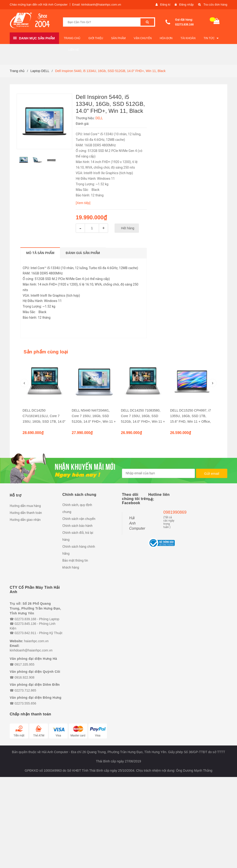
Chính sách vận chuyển (79, 519)
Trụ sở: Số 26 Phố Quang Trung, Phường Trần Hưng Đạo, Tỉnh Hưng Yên (35, 608)
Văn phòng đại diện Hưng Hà (33, 659)
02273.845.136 (25, 624)
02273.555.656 (25, 703)
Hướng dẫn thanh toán (26, 513)
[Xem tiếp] (83, 203)
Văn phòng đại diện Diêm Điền (35, 685)
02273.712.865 (25, 690)
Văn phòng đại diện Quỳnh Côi (35, 672)
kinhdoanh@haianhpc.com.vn (31, 650)
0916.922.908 (25, 677)
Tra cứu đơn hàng (215, 5)
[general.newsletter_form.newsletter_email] (158, 473)
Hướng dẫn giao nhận (25, 520)
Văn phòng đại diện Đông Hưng (36, 698)
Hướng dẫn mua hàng (25, 506)
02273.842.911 (25, 633)
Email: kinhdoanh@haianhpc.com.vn (97, 5)
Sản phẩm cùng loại (46, 352)
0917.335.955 (25, 664)
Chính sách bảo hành (78, 526)
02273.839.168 (184, 25)
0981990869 (169, 512)
